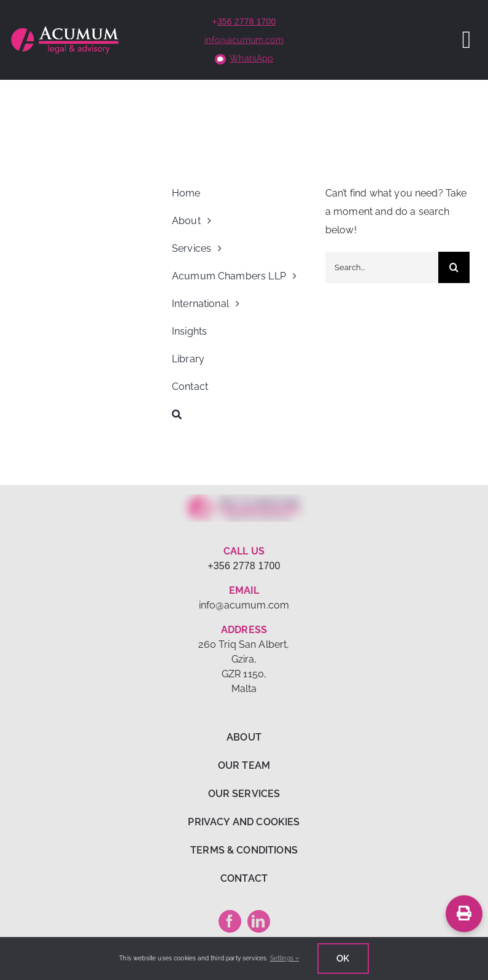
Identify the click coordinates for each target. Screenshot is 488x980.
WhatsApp (251, 58)
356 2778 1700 (247, 21)
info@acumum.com (244, 40)
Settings (285, 958)
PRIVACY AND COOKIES (244, 822)
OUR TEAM (244, 765)
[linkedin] (259, 921)
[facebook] (230, 921)
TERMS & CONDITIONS (244, 850)
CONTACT (244, 878)
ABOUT (244, 737)
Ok (343, 959)
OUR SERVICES (244, 794)
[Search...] (382, 267)
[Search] (244, 414)
